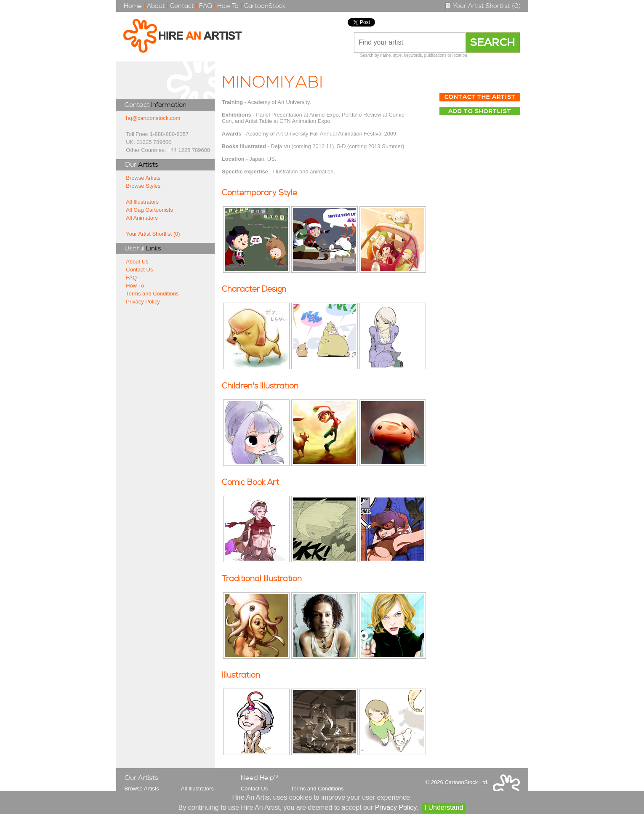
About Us (137, 262)
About (156, 6)
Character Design (254, 289)
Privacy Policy (143, 302)
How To (228, 6)
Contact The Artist (480, 97)
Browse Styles (143, 186)
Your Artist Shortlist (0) (483, 6)
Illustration (241, 675)
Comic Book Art (250, 483)
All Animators (142, 218)
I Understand (444, 807)
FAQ (206, 6)
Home (133, 6)
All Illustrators (142, 202)
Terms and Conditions (152, 294)
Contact (182, 6)
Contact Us (139, 270)
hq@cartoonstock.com (153, 118)
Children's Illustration (260, 386)
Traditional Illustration (262, 579)
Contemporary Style (259, 193)
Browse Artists (143, 178)
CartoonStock (265, 6)
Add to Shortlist (480, 112)
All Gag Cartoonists (149, 210)
